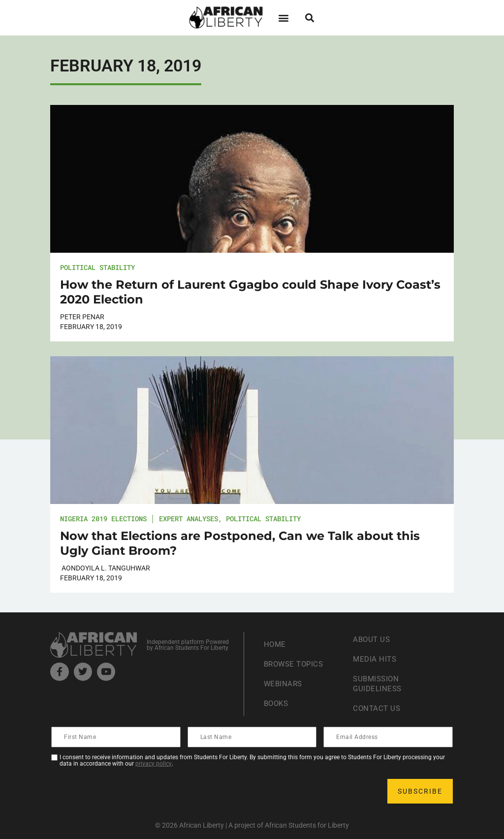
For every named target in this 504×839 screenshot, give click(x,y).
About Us (372, 639)
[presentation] (127, 791)
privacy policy (154, 764)
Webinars (284, 684)
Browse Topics (296, 664)
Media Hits (376, 659)
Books (277, 703)
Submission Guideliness (378, 684)
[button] (283, 17)
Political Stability (97, 267)
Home (275, 644)
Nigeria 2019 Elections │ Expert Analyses (139, 519)
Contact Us (378, 708)
